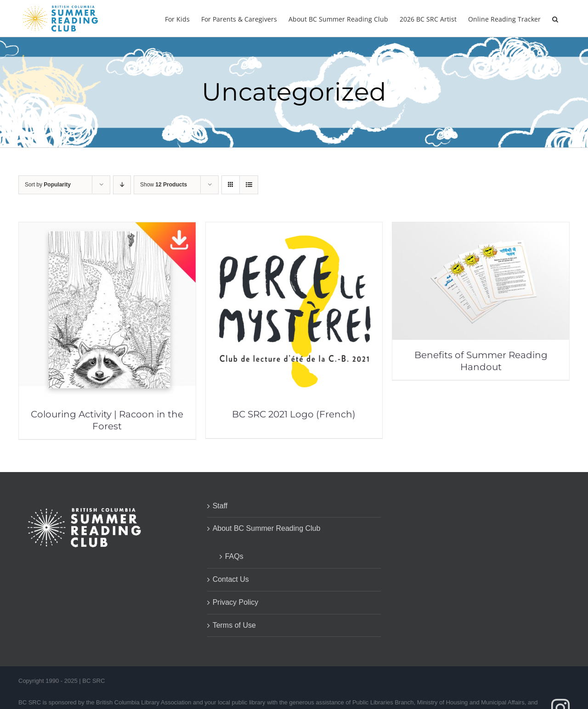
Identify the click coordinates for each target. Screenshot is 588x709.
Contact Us (231, 579)
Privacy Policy (236, 602)
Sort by (48, 185)
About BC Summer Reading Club (267, 528)
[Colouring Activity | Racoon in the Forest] (107, 228)
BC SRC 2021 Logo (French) (294, 414)
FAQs (234, 556)
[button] (555, 18)
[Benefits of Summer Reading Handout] (481, 228)
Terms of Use (234, 625)
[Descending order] (122, 185)
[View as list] (249, 185)
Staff (220, 506)
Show (164, 185)
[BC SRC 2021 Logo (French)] (294, 228)
